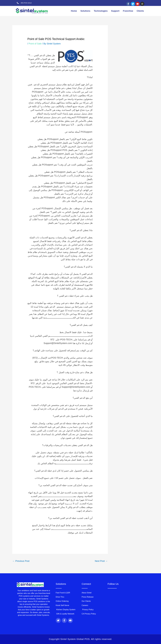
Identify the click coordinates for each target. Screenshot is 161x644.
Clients (140, 11)
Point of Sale (35, 44)
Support (115, 11)
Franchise (128, 11)
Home (74, 11)
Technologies (101, 11)
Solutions (85, 11)
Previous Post (21, 561)
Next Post (101, 561)
